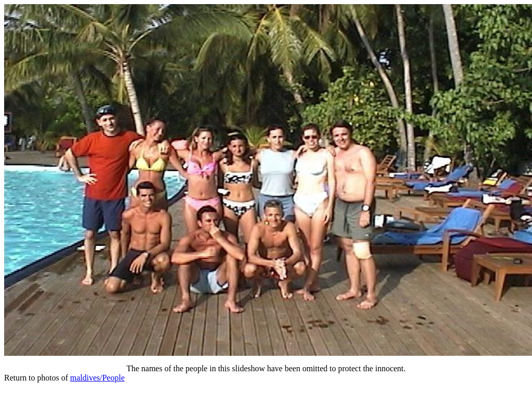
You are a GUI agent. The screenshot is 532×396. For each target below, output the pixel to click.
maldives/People (97, 378)
